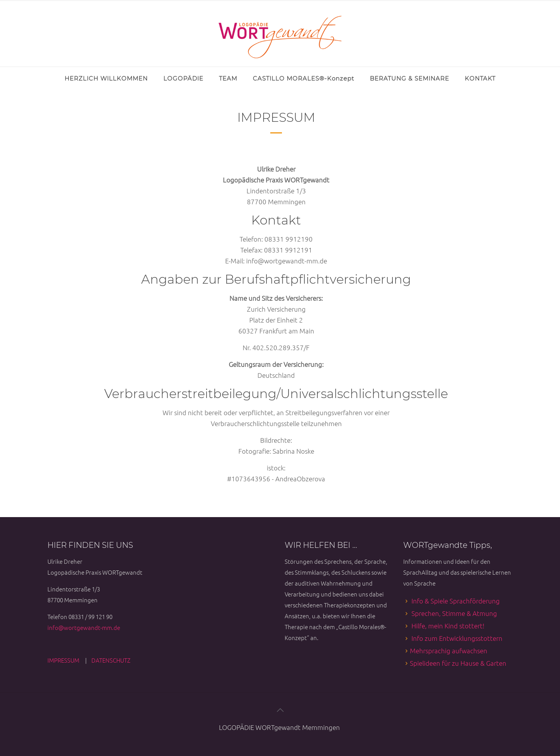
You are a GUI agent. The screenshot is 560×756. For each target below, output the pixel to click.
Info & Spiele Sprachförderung (456, 601)
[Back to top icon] (280, 710)
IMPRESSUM (64, 660)
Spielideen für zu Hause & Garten (458, 663)
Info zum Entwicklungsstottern (457, 638)
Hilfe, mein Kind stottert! (448, 626)
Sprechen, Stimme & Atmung (454, 613)
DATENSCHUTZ (111, 660)
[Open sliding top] (9, 9)
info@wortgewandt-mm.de (84, 627)
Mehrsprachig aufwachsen (449, 651)
